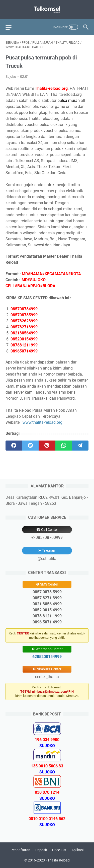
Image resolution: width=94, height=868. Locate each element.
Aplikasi (77, 850)
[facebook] (14, 446)
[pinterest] (47, 446)
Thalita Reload (59, 860)
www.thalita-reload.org (42, 422)
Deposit (41, 850)
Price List (59, 850)
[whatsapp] (64, 446)
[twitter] (30, 446)
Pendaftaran (20, 850)
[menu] (12, 27)
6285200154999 (47, 657)
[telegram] (80, 446)
